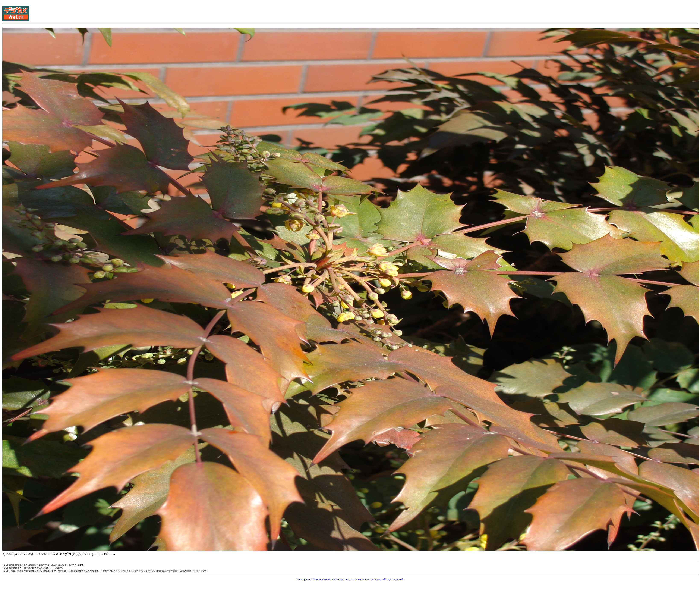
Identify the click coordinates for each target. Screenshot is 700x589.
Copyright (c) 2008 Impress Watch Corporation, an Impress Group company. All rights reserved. (350, 579)
